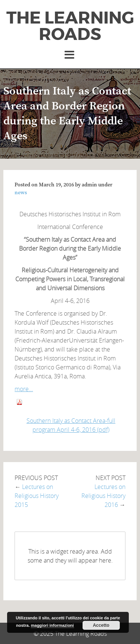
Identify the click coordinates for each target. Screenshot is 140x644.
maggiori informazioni (52, 625)
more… (24, 389)
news (21, 193)
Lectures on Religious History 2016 (103, 496)
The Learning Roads (70, 26)
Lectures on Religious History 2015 (37, 496)
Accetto (101, 625)
